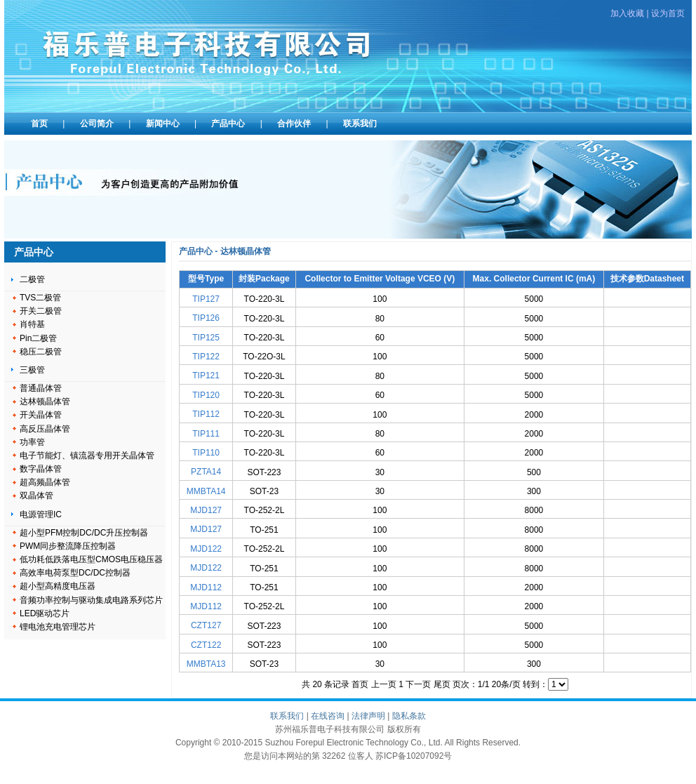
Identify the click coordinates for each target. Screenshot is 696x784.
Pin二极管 (38, 338)
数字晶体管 (41, 469)
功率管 (32, 442)
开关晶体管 (41, 415)
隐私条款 (409, 716)
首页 (39, 124)
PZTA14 (206, 472)
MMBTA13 (206, 664)
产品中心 (228, 124)
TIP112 (206, 414)
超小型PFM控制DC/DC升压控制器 (84, 533)
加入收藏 (627, 13)
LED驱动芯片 (45, 613)
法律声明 (368, 716)
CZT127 (206, 625)
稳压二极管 (41, 352)
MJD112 (206, 587)
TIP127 (206, 299)
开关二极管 (41, 311)
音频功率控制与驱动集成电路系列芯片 (91, 600)
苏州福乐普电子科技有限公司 (211, 53)
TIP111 (206, 434)
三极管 (32, 370)
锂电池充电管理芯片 (58, 627)
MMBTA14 (206, 491)
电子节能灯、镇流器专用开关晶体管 (87, 456)
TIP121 (206, 376)
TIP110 (206, 453)
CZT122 (206, 645)
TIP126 (206, 318)
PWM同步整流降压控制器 (68, 546)
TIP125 (206, 338)
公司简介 (97, 124)
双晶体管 (36, 496)
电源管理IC (41, 514)
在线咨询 (328, 716)
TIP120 (206, 395)
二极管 (32, 279)
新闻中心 (163, 124)
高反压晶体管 (45, 429)
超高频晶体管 (45, 482)
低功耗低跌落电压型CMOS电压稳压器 (91, 559)
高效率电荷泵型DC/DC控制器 (75, 573)
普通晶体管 (41, 388)
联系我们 (360, 124)
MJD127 (206, 510)
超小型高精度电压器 (58, 586)
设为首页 (668, 13)
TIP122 (206, 357)
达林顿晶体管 (45, 401)
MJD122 (206, 549)
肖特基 (32, 324)
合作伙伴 (294, 124)
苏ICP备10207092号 (414, 756)
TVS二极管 (40, 298)
